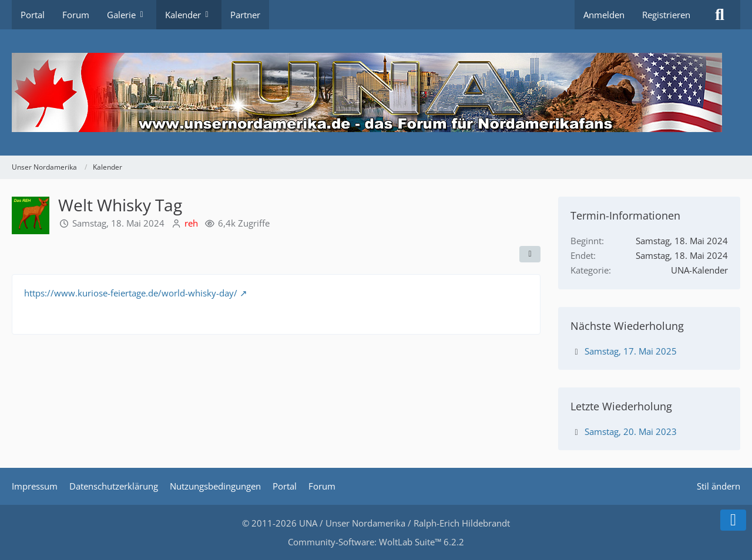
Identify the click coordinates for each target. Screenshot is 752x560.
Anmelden (604, 15)
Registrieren (666, 15)
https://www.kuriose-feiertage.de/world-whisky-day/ (131, 293)
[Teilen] (530, 254)
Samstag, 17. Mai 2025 (631, 351)
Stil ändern (719, 486)
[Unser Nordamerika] (376, 92)
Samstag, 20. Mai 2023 (631, 431)
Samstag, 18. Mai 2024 (118, 223)
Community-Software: (376, 542)
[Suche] (720, 15)
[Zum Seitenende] (733, 520)
